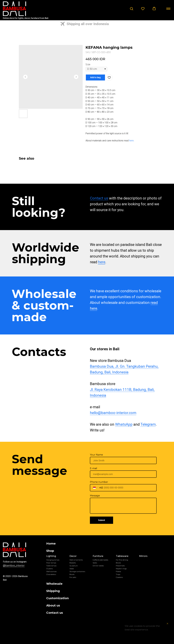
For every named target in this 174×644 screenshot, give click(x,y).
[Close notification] (167, 624)
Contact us (99, 198)
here (131, 141)
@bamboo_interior (14, 565)
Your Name (96, 455)
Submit (102, 520)
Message (95, 496)
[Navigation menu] (168, 9)
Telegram (148, 424)
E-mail (94, 468)
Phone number (99, 482)
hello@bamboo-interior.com (113, 413)
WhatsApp (124, 424)
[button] (132, 9)
